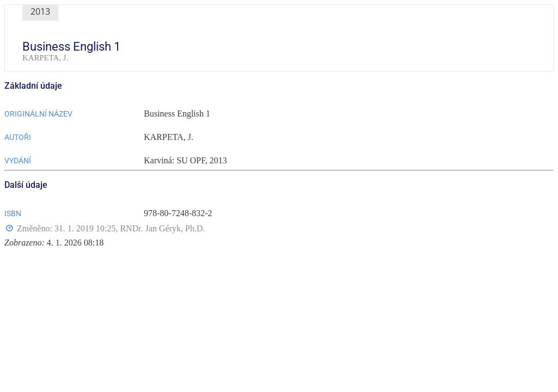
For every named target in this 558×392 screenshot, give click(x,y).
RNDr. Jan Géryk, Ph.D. (162, 228)
